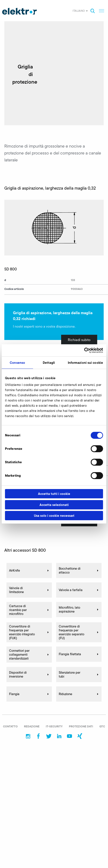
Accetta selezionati (54, 505)
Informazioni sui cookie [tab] (85, 363)
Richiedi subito (79, 340)
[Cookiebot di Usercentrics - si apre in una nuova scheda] (84, 350)
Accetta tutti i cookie (54, 494)
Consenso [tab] (17, 363)
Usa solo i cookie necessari (54, 516)
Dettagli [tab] (49, 363)
